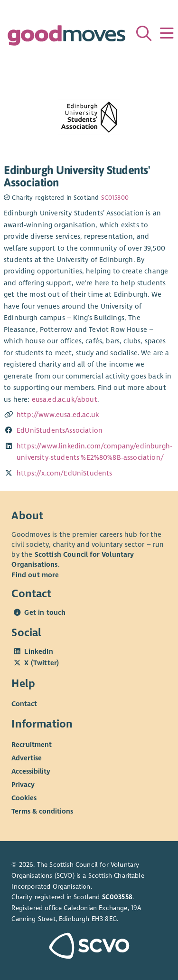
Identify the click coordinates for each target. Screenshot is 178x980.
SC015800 (115, 198)
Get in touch (45, 612)
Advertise (27, 758)
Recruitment (32, 745)
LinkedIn (38, 651)
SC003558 (117, 897)
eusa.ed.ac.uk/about (65, 399)
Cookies (24, 798)
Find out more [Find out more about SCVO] (35, 575)
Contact (24, 704)
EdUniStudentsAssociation (60, 430)
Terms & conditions (42, 811)
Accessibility (31, 771)
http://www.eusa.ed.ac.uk (58, 415)
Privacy (23, 785)
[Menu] (167, 33)
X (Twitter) (42, 663)
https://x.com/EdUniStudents (64, 473)
